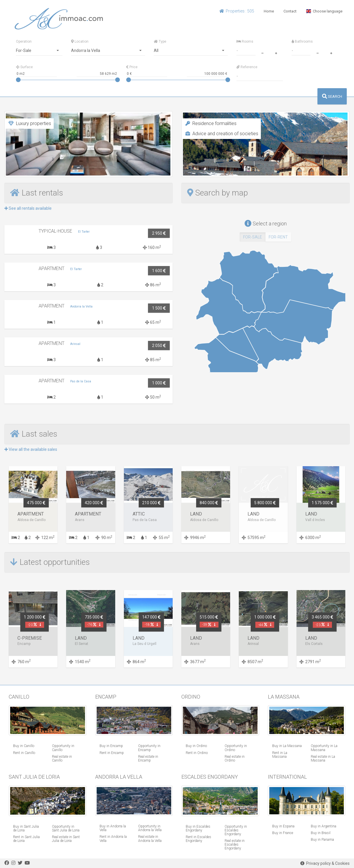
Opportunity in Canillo (63, 748)
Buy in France (283, 833)
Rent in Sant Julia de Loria (26, 839)
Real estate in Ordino (235, 758)
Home (269, 11)
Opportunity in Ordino (236, 748)
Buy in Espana (283, 826)
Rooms (245, 41)
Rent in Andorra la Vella (113, 839)
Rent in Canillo (24, 753)
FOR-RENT (278, 237)
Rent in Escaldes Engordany (198, 839)
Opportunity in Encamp (149, 748)
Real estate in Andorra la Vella (150, 839)
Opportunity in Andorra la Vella (150, 828)
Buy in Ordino (196, 746)
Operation (24, 41)
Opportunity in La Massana (324, 748)
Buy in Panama (322, 840)
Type (160, 41)
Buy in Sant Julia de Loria (26, 828)
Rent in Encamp (112, 753)
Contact (290, 11)
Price (132, 67)
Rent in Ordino (197, 753)
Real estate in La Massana (323, 758)
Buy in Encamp (111, 746)
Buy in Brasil (321, 833)
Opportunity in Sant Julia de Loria (66, 828)
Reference (247, 67)
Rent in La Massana (280, 755)
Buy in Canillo (24, 746)
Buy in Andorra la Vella (113, 828)
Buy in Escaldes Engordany (198, 828)
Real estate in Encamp (148, 758)
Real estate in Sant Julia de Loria (66, 839)
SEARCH (332, 96)
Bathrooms (302, 41)
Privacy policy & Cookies (325, 863)
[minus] (262, 53)
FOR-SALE (253, 237)
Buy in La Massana (287, 746)
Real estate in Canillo (62, 758)
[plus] (276, 53)
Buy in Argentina (324, 826)
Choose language (324, 11)
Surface (24, 67)
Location (80, 41)
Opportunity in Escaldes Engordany (236, 830)
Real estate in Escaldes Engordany (235, 845)
